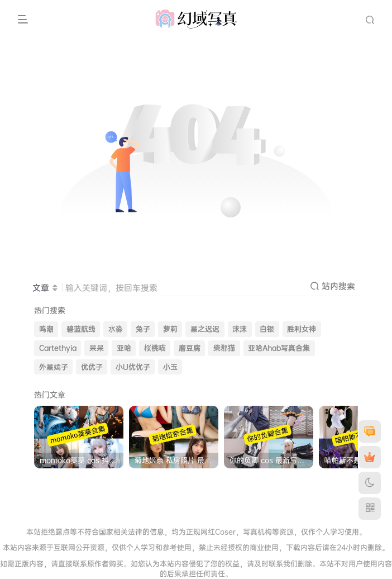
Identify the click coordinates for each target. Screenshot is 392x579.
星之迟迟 (205, 329)
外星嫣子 (54, 367)
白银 (267, 329)
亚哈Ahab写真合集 (279, 348)
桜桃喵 (155, 348)
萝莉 (170, 329)
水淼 (116, 329)
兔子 (143, 329)
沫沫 (240, 329)
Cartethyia (58, 348)
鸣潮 (46, 329)
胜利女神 (302, 329)
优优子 (92, 367)
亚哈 (124, 348)
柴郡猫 (224, 348)
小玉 (170, 367)
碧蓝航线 (81, 329)
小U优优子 (133, 367)
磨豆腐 (190, 348)
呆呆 (97, 348)
